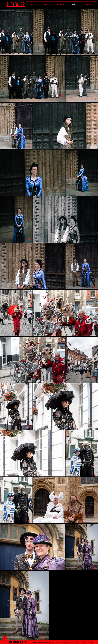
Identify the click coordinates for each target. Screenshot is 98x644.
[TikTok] (18, 642)
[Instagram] (14, 642)
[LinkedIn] (25, 642)
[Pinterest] (11, 642)
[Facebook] (21, 642)
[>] (5, 638)
